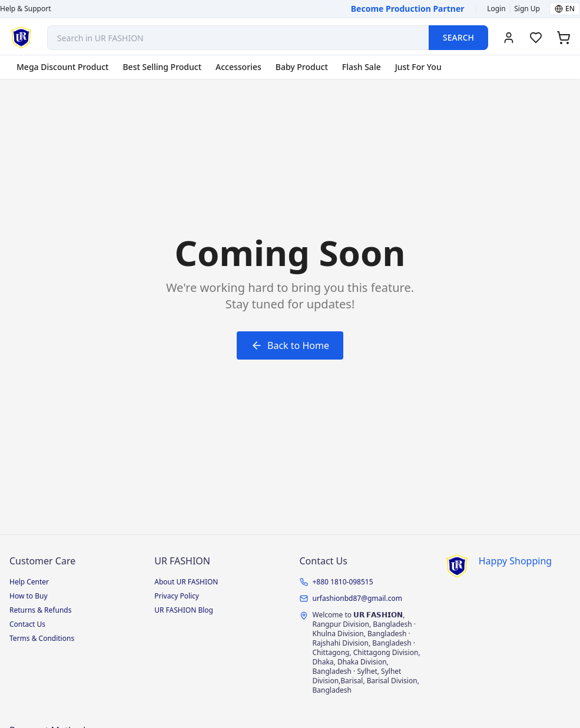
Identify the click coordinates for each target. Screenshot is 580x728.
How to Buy (29, 596)
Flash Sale (362, 67)
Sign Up (527, 9)
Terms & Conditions (42, 638)
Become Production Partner (408, 9)
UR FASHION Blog (184, 610)
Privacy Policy (177, 596)
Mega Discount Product (62, 67)
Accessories (238, 67)
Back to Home (290, 345)
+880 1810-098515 (343, 582)
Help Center (29, 582)
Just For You (418, 67)
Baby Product (302, 67)
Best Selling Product (162, 67)
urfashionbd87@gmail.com (357, 599)
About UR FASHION (186, 582)
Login (496, 9)
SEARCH (458, 37)
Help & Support (25, 9)
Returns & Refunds (40, 610)
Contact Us (27, 624)
